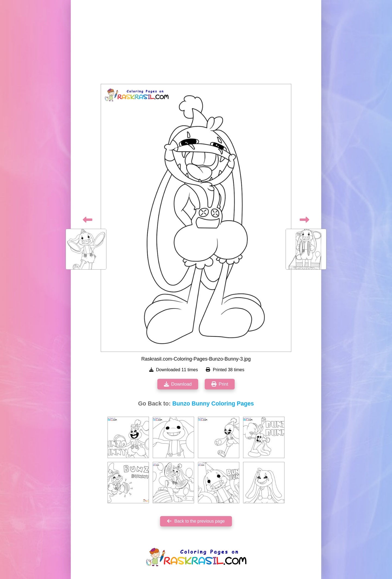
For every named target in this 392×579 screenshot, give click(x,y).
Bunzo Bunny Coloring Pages (213, 404)
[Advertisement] (196, 44)
